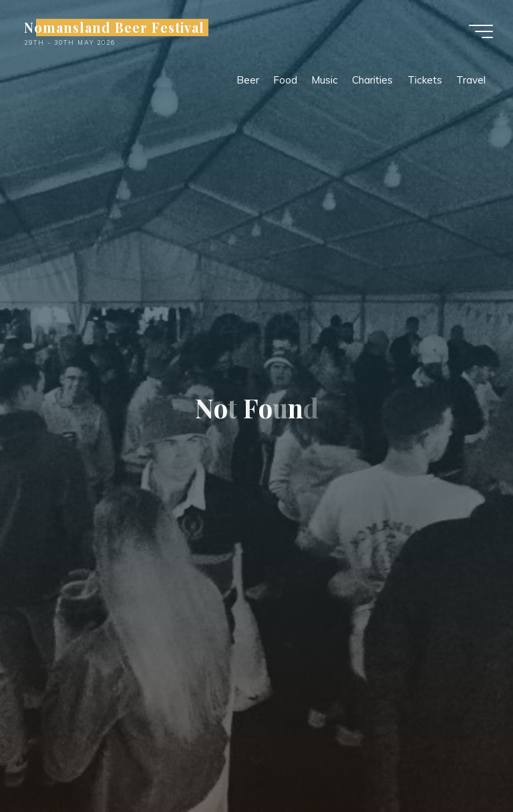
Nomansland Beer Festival (114, 27)
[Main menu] (481, 31)
